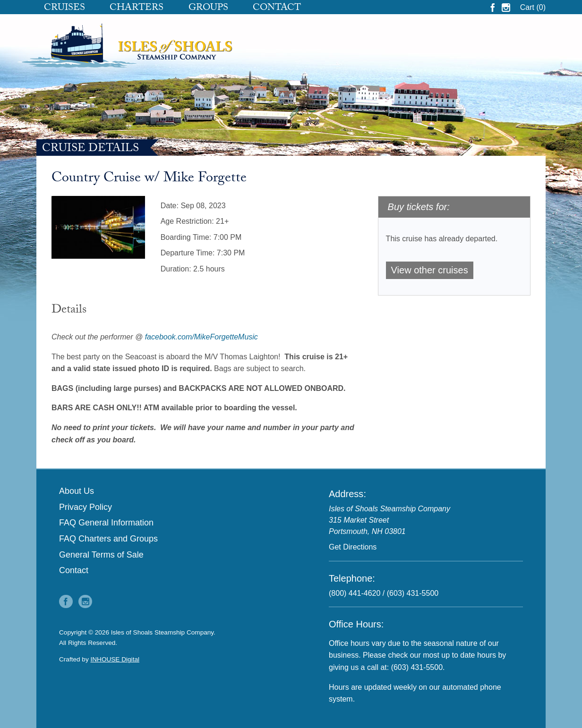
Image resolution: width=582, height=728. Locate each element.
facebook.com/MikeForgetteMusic (201, 337)
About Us (77, 491)
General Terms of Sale (101, 555)
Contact (277, 8)
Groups (208, 8)
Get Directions (353, 547)
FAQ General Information (106, 523)
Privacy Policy (86, 507)
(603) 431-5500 (413, 593)
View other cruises (430, 270)
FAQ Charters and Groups (108, 539)
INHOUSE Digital (115, 659)
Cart (533, 7)
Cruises (64, 8)
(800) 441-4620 (355, 593)
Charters (137, 8)
